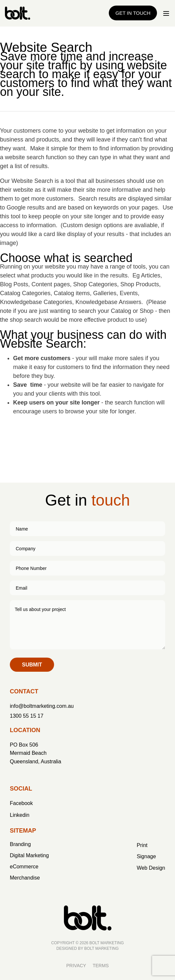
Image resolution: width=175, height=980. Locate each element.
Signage (146, 856)
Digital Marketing (29, 855)
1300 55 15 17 (27, 716)
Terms (101, 966)
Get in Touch (133, 13)
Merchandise (25, 878)
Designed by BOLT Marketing (87, 948)
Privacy (76, 966)
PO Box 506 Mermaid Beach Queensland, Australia (36, 753)
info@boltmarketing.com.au (42, 706)
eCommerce (24, 867)
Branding (20, 844)
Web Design (151, 868)
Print (142, 845)
